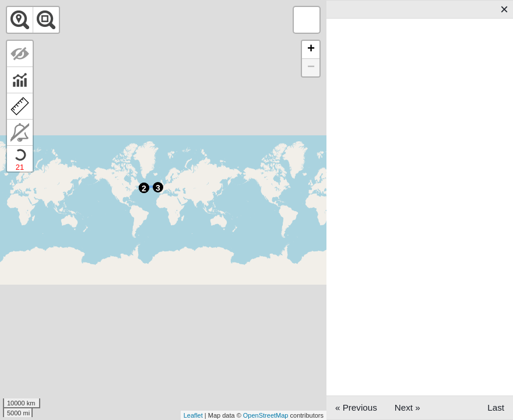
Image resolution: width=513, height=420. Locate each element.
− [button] (311, 68)
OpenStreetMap (266, 415)
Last (496, 407)
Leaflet (193, 415)
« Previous (356, 407)
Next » (407, 407)
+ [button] (311, 50)
